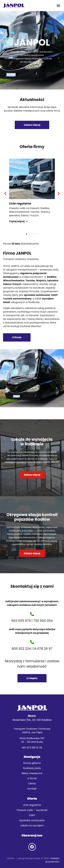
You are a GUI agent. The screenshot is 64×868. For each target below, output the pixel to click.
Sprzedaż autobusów (32, 820)
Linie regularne (32, 805)
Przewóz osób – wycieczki (32, 810)
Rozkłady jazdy (32, 768)
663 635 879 (21, 621)
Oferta (32, 784)
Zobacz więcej (32, 475)
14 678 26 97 (43, 649)
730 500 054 (43, 621)
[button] (58, 6)
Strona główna (32, 763)
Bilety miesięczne (32, 773)
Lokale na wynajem (32, 826)
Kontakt (32, 789)
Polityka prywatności (52, 860)
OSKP (32, 815)
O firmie (32, 778)
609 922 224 (21, 649)
